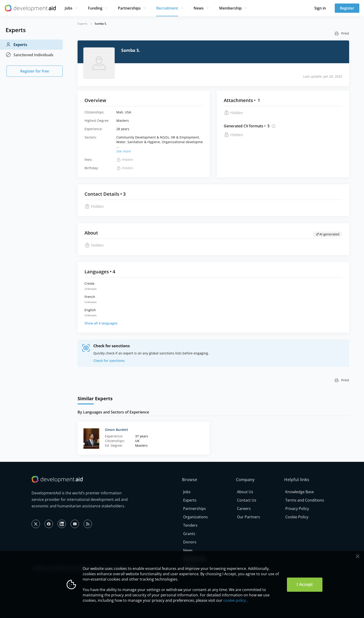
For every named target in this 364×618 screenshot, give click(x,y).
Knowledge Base (300, 492)
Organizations (195, 517)
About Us (245, 492)
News (199, 8)
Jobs (69, 8)
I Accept (305, 584)
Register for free (35, 71)
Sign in (320, 8)
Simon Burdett (117, 430)
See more (124, 151)
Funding (95, 8)
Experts (16, 45)
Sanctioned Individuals (29, 55)
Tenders (190, 525)
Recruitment (167, 8)
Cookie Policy (297, 517)
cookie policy (235, 600)
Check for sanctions (109, 361)
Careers (244, 509)
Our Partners (249, 517)
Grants (189, 534)
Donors (190, 542)
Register (347, 8)
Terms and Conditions (305, 500)
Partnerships (129, 8)
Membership (230, 8)
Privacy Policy (297, 509)
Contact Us (247, 500)
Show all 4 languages (101, 323)
